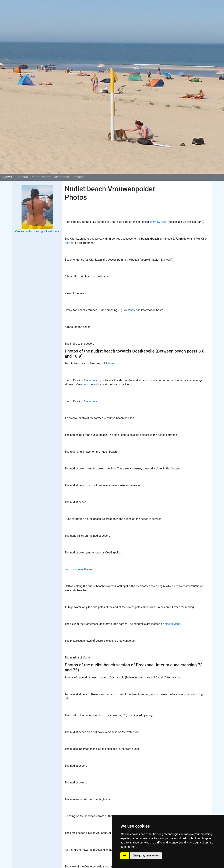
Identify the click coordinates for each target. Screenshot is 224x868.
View (79, 384)
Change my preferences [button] (146, 856)
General (22, 177)
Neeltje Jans (173, 624)
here (67, 243)
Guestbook (61, 177)
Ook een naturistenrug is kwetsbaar (37, 231)
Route (35, 177)
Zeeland (78, 177)
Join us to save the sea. (79, 569)
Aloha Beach (91, 380)
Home (8, 177)
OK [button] (125, 856)
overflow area (158, 222)
